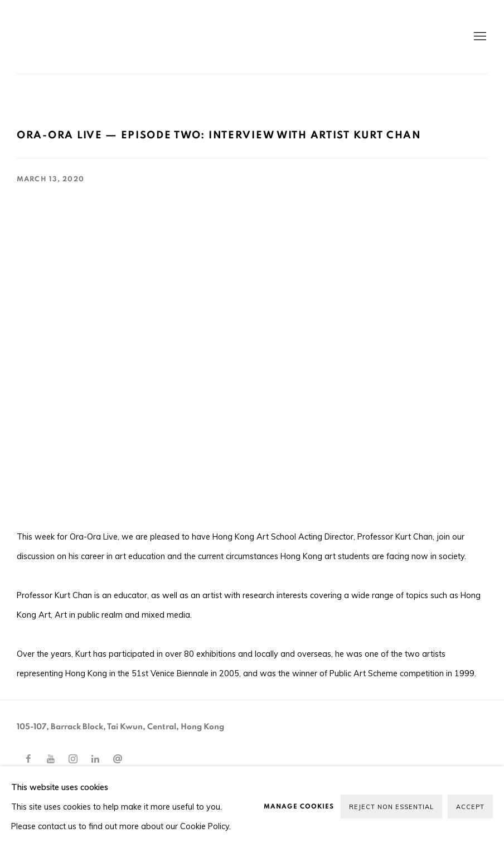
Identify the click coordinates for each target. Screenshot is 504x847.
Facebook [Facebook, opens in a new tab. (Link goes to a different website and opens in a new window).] (28, 759)
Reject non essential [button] (391, 807)
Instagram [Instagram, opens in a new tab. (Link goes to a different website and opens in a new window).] (73, 759)
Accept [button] (470, 807)
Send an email (118, 759)
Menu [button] (479, 37)
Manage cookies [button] (299, 806)
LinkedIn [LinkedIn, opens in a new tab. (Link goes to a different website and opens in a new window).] (95, 759)
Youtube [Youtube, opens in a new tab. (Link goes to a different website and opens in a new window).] (51, 759)
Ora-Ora (145, 37)
